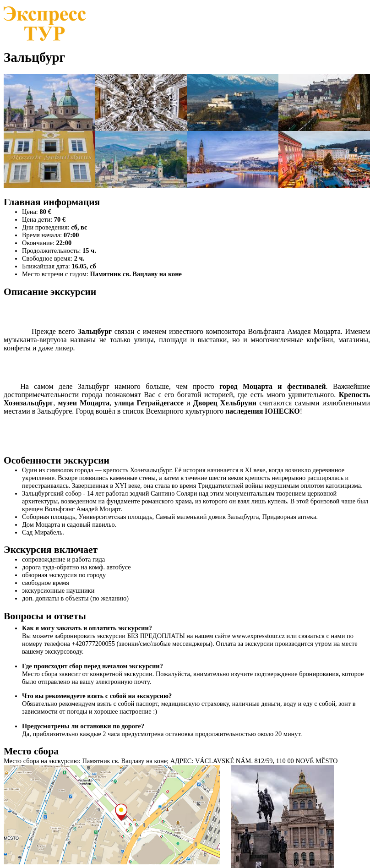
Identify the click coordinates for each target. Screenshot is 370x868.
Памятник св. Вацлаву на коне (136, 274)
